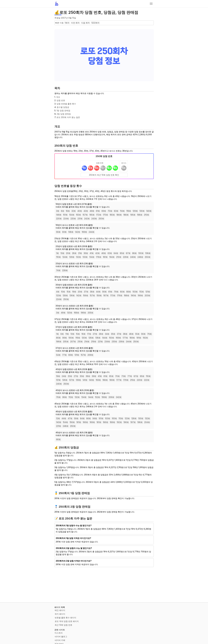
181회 (105, 257)
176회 (120, 295)
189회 (132, 338)
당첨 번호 (61, 100)
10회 (63, 292)
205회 (90, 313)
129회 (135, 211)
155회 (78, 215)
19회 (74, 292)
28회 (74, 253)
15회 (69, 292)
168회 (77, 313)
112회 (142, 292)
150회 (112, 338)
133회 (85, 257)
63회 (110, 253)
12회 (58, 418)
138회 (71, 232)
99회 (65, 338)
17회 (89, 334)
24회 (64, 376)
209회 (90, 355)
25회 (70, 376)
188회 (126, 215)
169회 (84, 232)
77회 (64, 355)
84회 (116, 253)
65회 (111, 376)
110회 (58, 257)
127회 (72, 380)
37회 (86, 292)
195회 (133, 215)
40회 (80, 211)
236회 (121, 342)
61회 (98, 211)
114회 (122, 211)
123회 (59, 295)
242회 (87, 219)
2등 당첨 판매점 (64, 114)
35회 (113, 334)
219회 (94, 342)
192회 (145, 338)
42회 (86, 211)
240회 (59, 384)
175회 (105, 215)
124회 (65, 257)
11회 (67, 334)
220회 (59, 219)
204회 (147, 422)
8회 (63, 211)
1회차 (67, 23)
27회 (95, 334)
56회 (58, 232)
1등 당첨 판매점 (63, 111)
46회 (104, 253)
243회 (94, 219)
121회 (148, 292)
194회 (112, 257)
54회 (58, 355)
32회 (74, 211)
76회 (149, 334)
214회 (87, 342)
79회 (116, 292)
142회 (78, 232)
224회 (66, 219)
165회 (92, 215)
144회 (105, 338)
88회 (129, 292)
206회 (111, 397)
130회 (142, 211)
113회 (121, 418)
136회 (72, 295)
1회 (57, 253)
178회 (99, 257)
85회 (122, 253)
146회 (59, 215)
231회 (80, 219)
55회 (137, 334)
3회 (58, 211)
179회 (126, 380)
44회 (98, 292)
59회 (76, 418)
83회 (116, 211)
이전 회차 (75, 23)
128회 (65, 295)
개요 (58, 97)
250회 (101, 219)
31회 (80, 253)
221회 (100, 342)
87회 (128, 253)
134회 (92, 257)
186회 (119, 215)
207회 (73, 342)
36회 (86, 253)
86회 (58, 338)
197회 (133, 422)
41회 (92, 253)
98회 (134, 253)
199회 (140, 295)
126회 (65, 380)
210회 (147, 215)
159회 (99, 295)
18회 (68, 211)
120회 (70, 313)
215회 (133, 380)
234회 (107, 342)
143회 (92, 380)
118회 (129, 211)
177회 (125, 338)
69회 (104, 211)
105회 (114, 418)
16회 (83, 334)
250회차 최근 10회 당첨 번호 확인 (104, 175)
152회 (98, 397)
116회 (78, 338)
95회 (142, 376)
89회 (71, 355)
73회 (124, 376)
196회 (83, 313)
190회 (133, 295)
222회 (147, 380)
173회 (113, 295)
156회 (86, 295)
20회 (68, 253)
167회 (106, 295)
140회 (149, 211)
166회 (85, 422)
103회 (135, 292)
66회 (58, 439)
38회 (92, 292)
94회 (95, 418)
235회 (114, 342)
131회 (77, 355)
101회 (101, 418)
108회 (148, 253)
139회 (78, 380)
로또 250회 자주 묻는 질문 (68, 117)
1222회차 (95, 23)
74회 (58, 270)
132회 (78, 257)
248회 (140, 257)
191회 (139, 338)
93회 (64, 232)
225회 (73, 219)
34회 (107, 334)
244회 (92, 232)
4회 (58, 292)
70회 (110, 211)
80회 (122, 292)
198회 (140, 215)
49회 (92, 211)
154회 (72, 215)
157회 (85, 215)
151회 (65, 215)
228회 (65, 270)
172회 (99, 215)
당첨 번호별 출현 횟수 (66, 104)
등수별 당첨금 (63, 107)
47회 (70, 418)
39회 (94, 376)
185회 (112, 215)
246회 (133, 257)
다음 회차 (85, 23)
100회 (141, 253)
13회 (62, 253)
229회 (126, 257)
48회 (131, 334)
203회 (147, 295)
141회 (85, 380)
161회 (79, 422)
